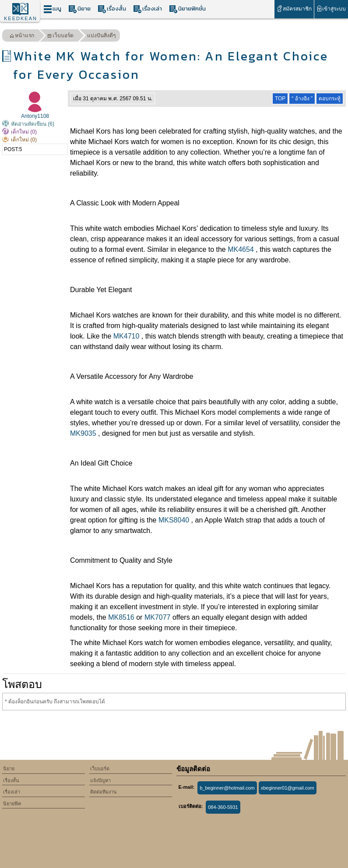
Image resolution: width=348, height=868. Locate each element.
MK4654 (241, 249)
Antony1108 (35, 116)
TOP (280, 99)
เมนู (52, 9)
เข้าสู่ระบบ (331, 9)
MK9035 (83, 433)
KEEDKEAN (21, 18)
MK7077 (158, 617)
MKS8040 (174, 520)
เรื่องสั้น (112, 9)
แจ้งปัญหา (100, 780)
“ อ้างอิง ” (302, 99)
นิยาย (79, 9)
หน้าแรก (22, 37)
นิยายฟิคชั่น (187, 9)
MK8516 (121, 617)
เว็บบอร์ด (60, 37)
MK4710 (127, 336)
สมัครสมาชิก (294, 9)
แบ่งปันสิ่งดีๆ (101, 35)
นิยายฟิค (12, 804)
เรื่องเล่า (148, 9)
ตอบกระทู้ (330, 99)
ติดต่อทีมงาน (104, 792)
